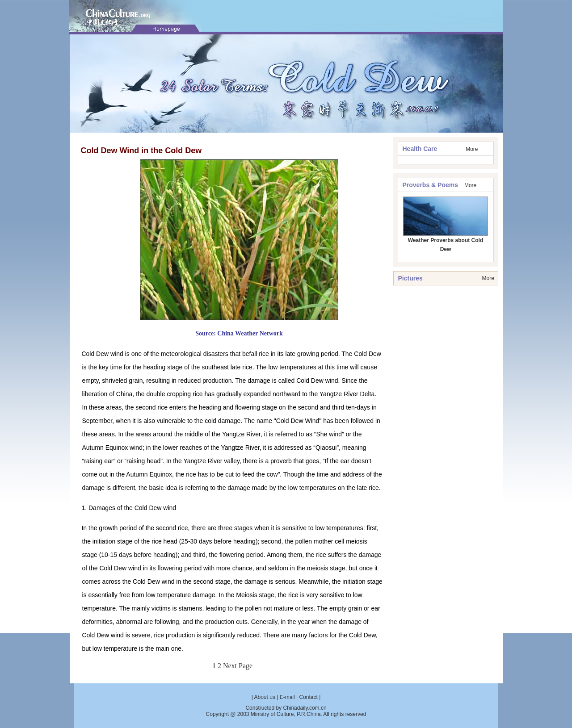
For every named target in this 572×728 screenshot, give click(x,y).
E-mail (287, 697)
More (472, 149)
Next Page (238, 666)
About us (265, 697)
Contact (308, 697)
